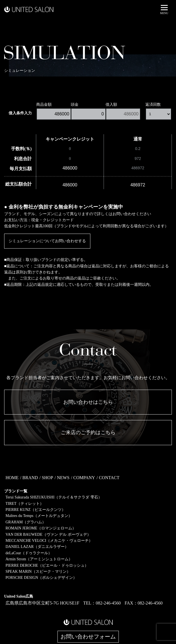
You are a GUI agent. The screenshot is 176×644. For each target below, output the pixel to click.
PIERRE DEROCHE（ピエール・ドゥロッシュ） (47, 565)
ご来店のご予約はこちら (88, 432)
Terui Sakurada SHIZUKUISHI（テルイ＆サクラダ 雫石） (54, 497)
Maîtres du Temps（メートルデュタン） (39, 516)
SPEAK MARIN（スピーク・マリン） (38, 572)
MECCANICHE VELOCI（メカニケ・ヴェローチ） (49, 541)
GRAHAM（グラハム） (26, 522)
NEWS (63, 478)
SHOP (47, 478)
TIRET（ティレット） (25, 504)
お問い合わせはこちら (88, 402)
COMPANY (84, 478)
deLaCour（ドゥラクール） (29, 553)
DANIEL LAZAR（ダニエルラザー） (37, 547)
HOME (12, 478)
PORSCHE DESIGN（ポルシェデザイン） (41, 578)
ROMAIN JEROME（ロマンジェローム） (41, 528)
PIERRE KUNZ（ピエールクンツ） (36, 510)
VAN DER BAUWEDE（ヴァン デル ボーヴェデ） (48, 535)
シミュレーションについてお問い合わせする (47, 241)
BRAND (30, 478)
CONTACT (109, 478)
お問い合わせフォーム (88, 637)
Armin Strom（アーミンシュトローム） (39, 559)
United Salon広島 (19, 596)
